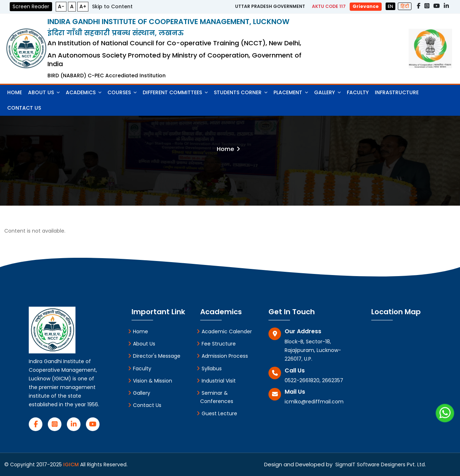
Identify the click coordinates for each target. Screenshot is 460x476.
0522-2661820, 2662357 (314, 380)
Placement (291, 92)
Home (15, 92)
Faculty (358, 92)
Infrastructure (397, 92)
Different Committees (175, 92)
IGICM (72, 464)
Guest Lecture (217, 413)
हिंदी (405, 6)
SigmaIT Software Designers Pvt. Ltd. (379, 464)
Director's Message (154, 356)
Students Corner (241, 92)
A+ (83, 6)
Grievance (366, 6)
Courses (122, 92)
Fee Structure (216, 344)
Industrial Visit (216, 381)
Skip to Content (112, 6)
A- (61, 6)
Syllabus (209, 369)
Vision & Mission (150, 381)
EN (390, 6)
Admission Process (222, 356)
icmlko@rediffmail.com (314, 402)
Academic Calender (224, 331)
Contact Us (24, 108)
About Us (44, 92)
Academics (84, 92)
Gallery (327, 92)
